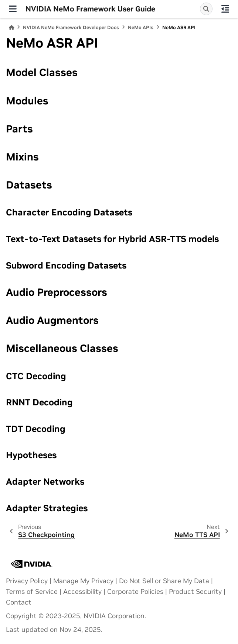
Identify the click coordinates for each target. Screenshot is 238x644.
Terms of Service (32, 592)
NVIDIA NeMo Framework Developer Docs (71, 27)
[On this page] (225, 9)
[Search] (206, 9)
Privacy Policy (27, 581)
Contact (19, 602)
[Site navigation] (13, 9)
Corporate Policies (135, 592)
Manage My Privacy (83, 581)
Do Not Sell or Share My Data (164, 581)
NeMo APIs (141, 27)
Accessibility (82, 592)
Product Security (195, 592)
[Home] (11, 27)
